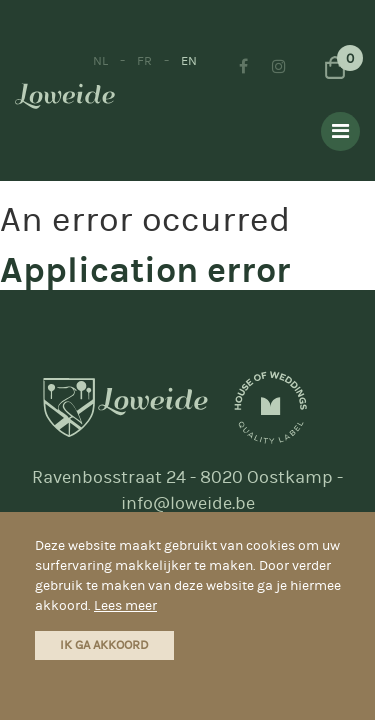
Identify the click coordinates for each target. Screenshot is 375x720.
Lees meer (125, 606)
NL (100, 61)
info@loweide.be (188, 503)
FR (144, 61)
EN (189, 61)
